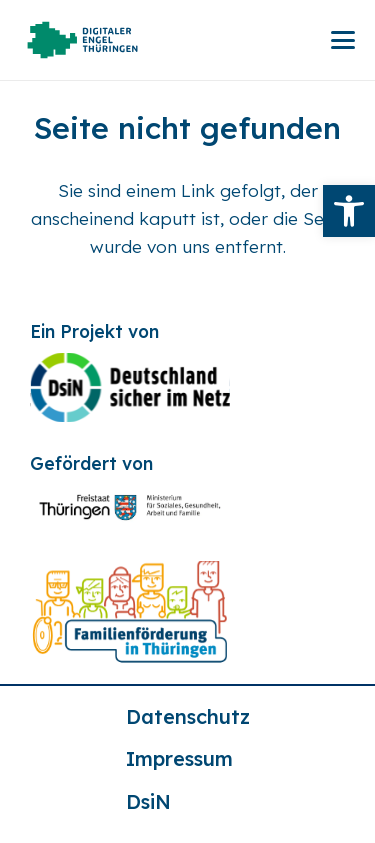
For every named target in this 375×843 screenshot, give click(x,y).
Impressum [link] (179, 758)
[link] (349, 211)
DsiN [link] (148, 801)
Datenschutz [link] (188, 716)
